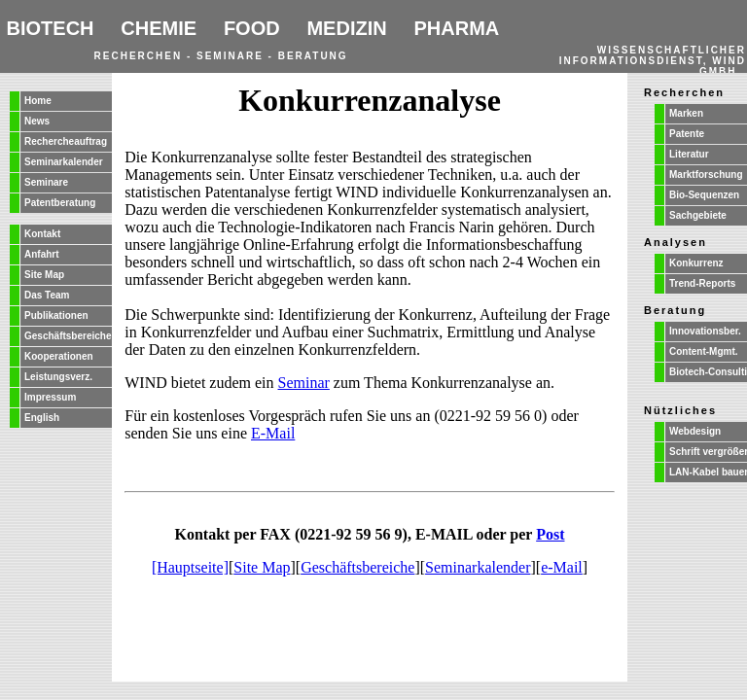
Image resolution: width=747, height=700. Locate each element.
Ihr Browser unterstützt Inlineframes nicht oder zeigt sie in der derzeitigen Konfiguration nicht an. (373, 36)
